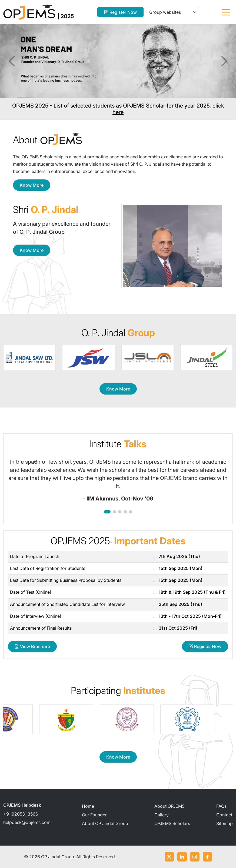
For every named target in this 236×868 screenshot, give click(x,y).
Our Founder (94, 815)
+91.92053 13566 (21, 814)
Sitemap (225, 823)
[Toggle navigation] (226, 12)
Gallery (162, 815)
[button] (107, 512)
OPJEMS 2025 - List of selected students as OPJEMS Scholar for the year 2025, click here (118, 109)
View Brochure (32, 646)
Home (88, 806)
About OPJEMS (169, 806)
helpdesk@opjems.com (27, 822)
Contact (224, 815)
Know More (32, 185)
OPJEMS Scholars (172, 823)
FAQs (221, 806)
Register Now (120, 12)
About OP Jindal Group (105, 823)
